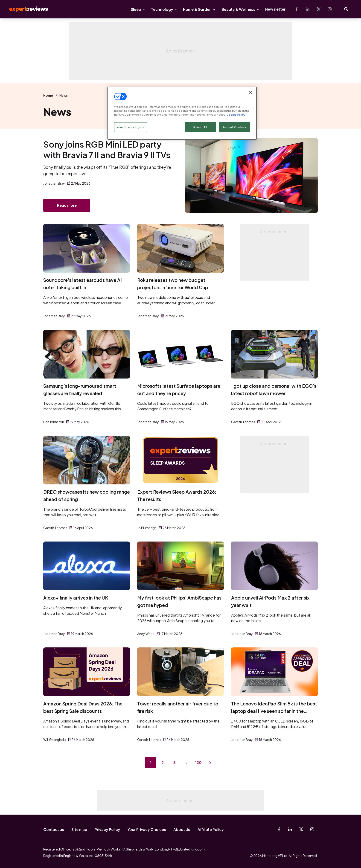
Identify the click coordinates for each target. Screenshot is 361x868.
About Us (182, 829)
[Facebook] (297, 9)
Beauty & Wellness (238, 9)
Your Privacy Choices (147, 829)
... (186, 762)
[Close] (250, 92)
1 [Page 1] (151, 762)
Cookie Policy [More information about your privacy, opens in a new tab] (236, 115)
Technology (162, 9)
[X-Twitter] (319, 9)
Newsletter (275, 9)
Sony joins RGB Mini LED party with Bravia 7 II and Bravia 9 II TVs (107, 150)
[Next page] (210, 763)
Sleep (136, 9)
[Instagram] (330, 9)
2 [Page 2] (163, 762)
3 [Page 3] (175, 762)
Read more (67, 205)
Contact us (54, 829)
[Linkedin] (308, 9)
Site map (79, 829)
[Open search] (346, 9)
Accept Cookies (234, 127)
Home (48, 95)
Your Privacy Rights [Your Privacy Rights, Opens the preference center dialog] (131, 127)
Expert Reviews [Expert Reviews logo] (25, 9)
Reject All (200, 127)
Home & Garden (197, 9)
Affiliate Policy (211, 829)
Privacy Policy (107, 829)
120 (198, 762)
